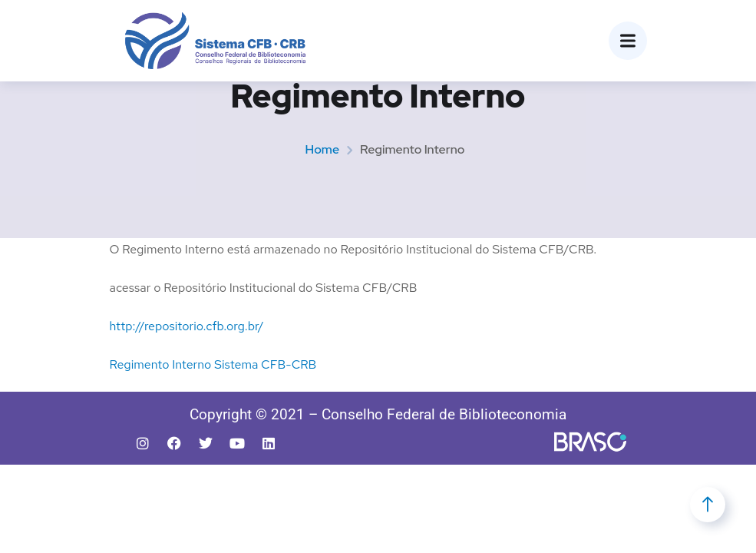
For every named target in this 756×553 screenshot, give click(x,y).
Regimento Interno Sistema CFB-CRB (213, 364)
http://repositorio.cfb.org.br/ (187, 326)
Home (322, 149)
